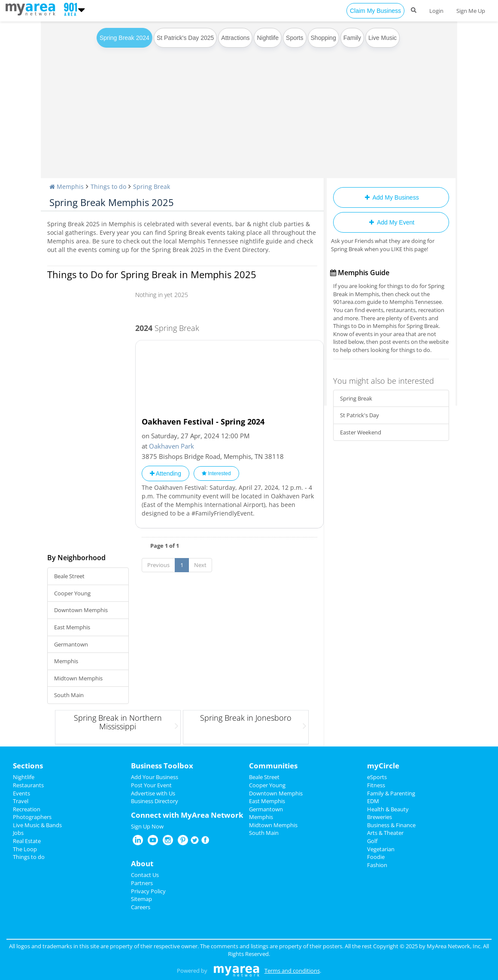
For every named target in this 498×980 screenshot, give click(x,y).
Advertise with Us (153, 793)
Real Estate (27, 841)
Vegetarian (381, 849)
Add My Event (391, 222)
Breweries (380, 817)
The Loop (25, 849)
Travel (21, 801)
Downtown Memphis (81, 610)
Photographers (32, 817)
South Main (69, 695)
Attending (165, 473)
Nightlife (268, 38)
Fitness (376, 785)
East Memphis (72, 627)
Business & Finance (391, 825)
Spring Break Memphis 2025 (112, 202)
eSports (377, 777)
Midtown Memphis (78, 678)
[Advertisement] (249, 114)
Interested (216, 473)
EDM (373, 801)
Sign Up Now (147, 826)
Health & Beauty (388, 809)
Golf (372, 841)
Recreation (27, 809)
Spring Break (356, 398)
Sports (295, 38)
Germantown (71, 644)
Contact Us (145, 875)
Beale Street (69, 576)
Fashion (377, 865)
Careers (141, 907)
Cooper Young (72, 593)
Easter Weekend (361, 432)
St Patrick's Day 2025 (185, 38)
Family (352, 38)
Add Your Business (155, 777)
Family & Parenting (391, 793)
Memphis (66, 661)
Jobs (18, 833)
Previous (158, 565)
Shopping (323, 38)
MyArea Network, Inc (454, 946)
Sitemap (141, 899)
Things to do (29, 857)
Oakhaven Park (172, 446)
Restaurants (28, 785)
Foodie (376, 857)
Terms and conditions (292, 971)
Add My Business (391, 197)
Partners (142, 883)
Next (200, 565)
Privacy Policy (148, 891)
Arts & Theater (385, 833)
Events (21, 793)
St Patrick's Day (360, 415)
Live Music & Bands (37, 825)
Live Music (383, 38)
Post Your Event (151, 785)
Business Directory (155, 801)
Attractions (235, 38)
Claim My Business (375, 11)
